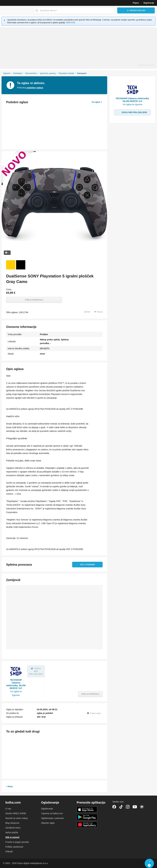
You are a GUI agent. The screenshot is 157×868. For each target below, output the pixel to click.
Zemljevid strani (13, 828)
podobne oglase (35, 88)
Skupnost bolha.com (142, 807)
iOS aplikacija (87, 809)
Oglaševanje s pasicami (52, 818)
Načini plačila (12, 832)
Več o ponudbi (87, 565)
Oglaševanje (47, 809)
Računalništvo (31, 73)
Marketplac (18, 73)
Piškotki (9, 852)
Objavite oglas (48, 823)
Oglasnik (7, 73)
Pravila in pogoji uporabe (17, 842)
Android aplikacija (87, 817)
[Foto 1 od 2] (11, 265)
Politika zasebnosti (14, 847)
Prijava (136, 3)
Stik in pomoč (12, 837)
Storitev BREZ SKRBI (16, 813)
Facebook (114, 807)
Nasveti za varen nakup (17, 818)
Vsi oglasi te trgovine (16, 693)
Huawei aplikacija (87, 825)
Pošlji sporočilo (34, 300)
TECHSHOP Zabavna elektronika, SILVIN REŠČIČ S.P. (16, 684)
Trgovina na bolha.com (52, 813)
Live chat (149, 863)
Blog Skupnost (12, 823)
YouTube (135, 807)
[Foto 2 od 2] (21, 265)
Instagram (128, 807)
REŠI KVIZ (71, 23)
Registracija (149, 3)
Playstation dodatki (66, 73)
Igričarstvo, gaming (48, 73)
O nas (8, 809)
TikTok (121, 807)
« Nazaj (9, 786)
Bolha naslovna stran (16, 10)
